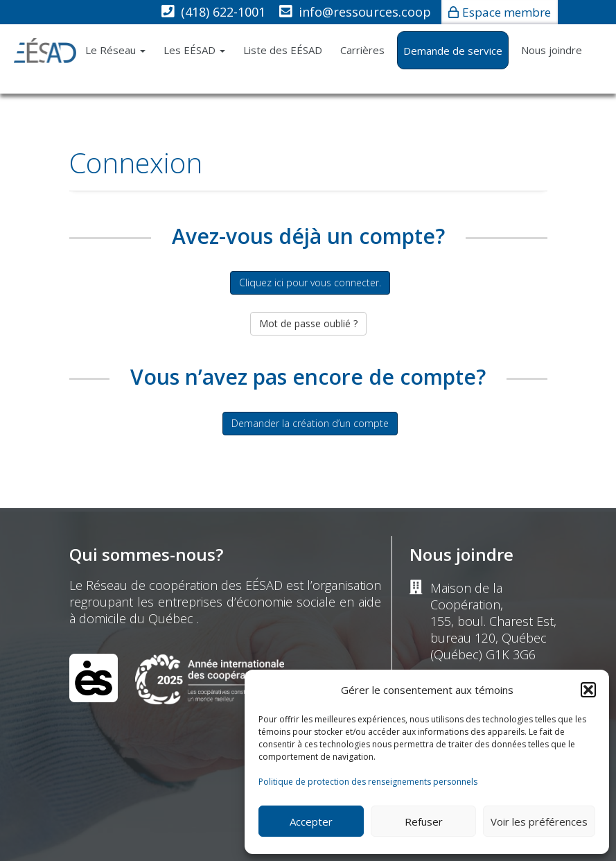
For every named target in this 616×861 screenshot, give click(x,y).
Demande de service (453, 51)
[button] (588, 690)
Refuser (424, 821)
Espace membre (507, 12)
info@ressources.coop (365, 12)
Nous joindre (552, 50)
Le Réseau (115, 50)
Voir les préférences (539, 821)
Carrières (362, 50)
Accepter (311, 821)
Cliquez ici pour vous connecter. (310, 282)
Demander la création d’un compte (310, 423)
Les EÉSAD (194, 50)
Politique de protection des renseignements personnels (368, 782)
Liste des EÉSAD (283, 50)
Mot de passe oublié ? (308, 323)
